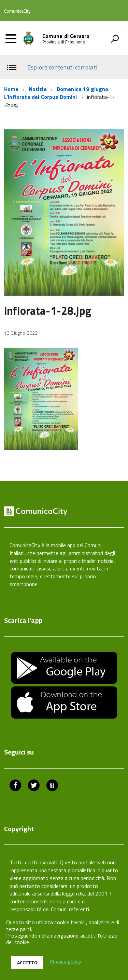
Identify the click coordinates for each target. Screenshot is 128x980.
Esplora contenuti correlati (62, 67)
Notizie (38, 89)
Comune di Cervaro (66, 36)
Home (11, 89)
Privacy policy (65, 962)
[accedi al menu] (11, 39)
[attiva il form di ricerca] (115, 39)
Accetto (27, 962)
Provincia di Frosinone (64, 42)
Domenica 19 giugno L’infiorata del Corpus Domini (56, 93)
